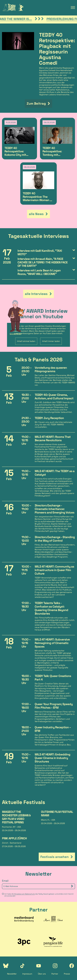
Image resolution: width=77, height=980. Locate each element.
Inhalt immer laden (51, 341)
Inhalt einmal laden (26, 341)
